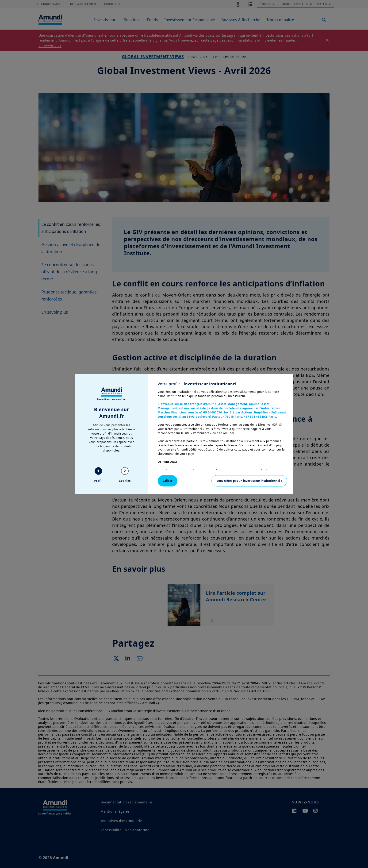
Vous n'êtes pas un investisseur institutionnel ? (249, 481)
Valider (168, 481)
